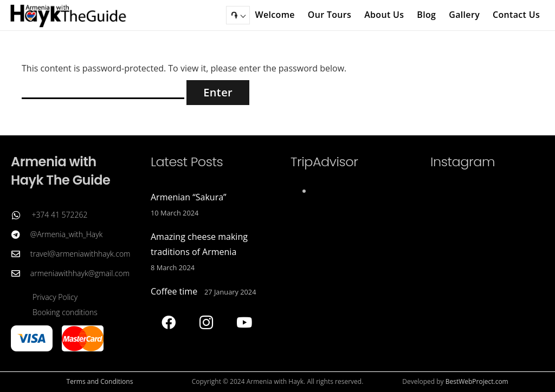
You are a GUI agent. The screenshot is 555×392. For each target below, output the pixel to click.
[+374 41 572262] (21, 215)
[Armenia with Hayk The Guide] (69, 15)
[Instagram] (206, 322)
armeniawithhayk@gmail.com (80, 273)
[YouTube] (244, 322)
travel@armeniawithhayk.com (80, 254)
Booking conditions (65, 312)
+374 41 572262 (59, 215)
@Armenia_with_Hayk (67, 234)
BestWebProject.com (477, 381)
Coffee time (174, 291)
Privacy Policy (55, 297)
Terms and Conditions (100, 381)
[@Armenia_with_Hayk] (21, 234)
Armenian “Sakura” (189, 197)
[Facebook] (168, 322)
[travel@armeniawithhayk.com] (21, 254)
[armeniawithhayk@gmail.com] (21, 273)
